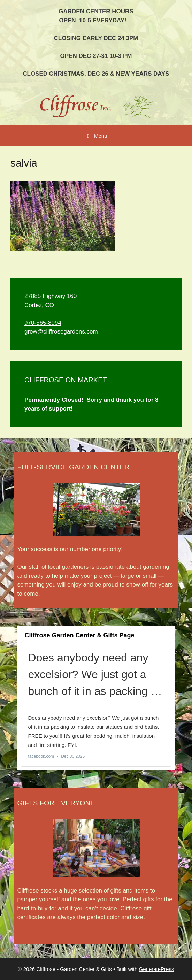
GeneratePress (157, 969)
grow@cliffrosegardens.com (61, 332)
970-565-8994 (43, 323)
